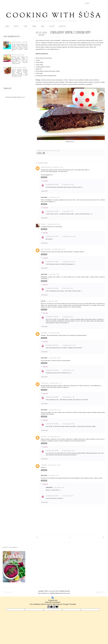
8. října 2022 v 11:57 (59, 488)
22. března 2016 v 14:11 (55, 410)
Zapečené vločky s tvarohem (20, 42)
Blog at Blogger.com (43, 593)
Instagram (9, 3)
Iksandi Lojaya (66, 593)
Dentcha (44, 437)
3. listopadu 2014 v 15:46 (69, 262)
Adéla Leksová (46, 249)
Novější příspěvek (37, 537)
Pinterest (13, 3)
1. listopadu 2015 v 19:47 (69, 345)
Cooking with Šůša (54, 16)
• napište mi (62, 26)
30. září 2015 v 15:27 (68, 288)
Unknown (44, 333)
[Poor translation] (56, 607)
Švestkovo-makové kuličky (19, 68)
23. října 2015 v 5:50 (67, 317)
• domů (7, 26)
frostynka (44, 383)
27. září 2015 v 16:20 (54, 274)
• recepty (16, 26)
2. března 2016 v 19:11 (68, 370)
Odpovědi (45, 181)
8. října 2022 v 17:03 (67, 496)
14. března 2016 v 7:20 (68, 397)
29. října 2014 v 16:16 (57, 167)
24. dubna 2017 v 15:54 (54, 465)
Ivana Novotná (46, 167)
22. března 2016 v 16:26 (69, 424)
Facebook (4, 3)
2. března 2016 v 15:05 (54, 358)
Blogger (23, 97)
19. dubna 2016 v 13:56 (54, 437)
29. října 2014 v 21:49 (68, 185)
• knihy (42, 26)
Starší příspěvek (103, 537)
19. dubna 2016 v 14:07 (68, 451)
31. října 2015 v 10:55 (54, 333)
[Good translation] (50, 607)
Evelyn (43, 224)
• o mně (25, 26)
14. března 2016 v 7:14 (55, 383)
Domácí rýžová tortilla (18, 55)
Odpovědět (44, 177)
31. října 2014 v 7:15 (67, 211)
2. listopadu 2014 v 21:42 (54, 224)
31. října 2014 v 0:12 (54, 197)
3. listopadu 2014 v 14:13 (58, 249)
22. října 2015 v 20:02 (52, 301)
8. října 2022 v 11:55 (54, 475)
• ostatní (51, 26)
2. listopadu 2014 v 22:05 (69, 236)
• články (34, 26)
